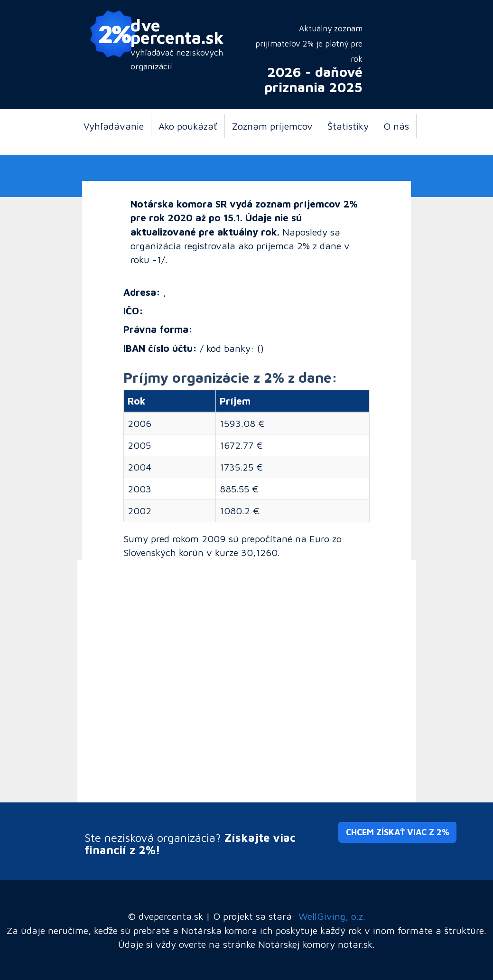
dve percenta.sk (177, 31)
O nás (396, 126)
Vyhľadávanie (114, 126)
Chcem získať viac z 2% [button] (397, 832)
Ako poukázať (188, 126)
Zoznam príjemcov (272, 126)
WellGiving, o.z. (332, 916)
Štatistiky (348, 126)
